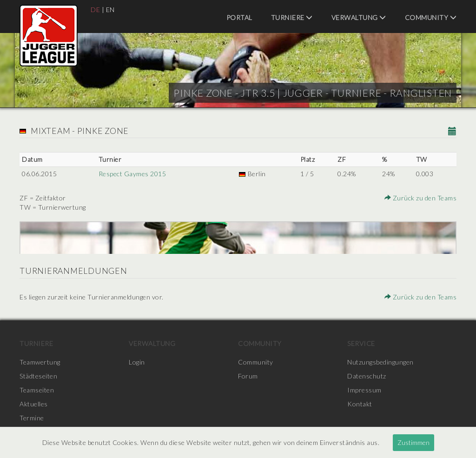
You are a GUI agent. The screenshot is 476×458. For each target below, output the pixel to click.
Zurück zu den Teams (421, 198)
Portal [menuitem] (239, 17)
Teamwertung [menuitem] (40, 362)
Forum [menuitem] (248, 376)
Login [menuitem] (137, 362)
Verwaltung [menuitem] (359, 17)
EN (110, 10)
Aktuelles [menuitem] (34, 404)
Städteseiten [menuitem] (38, 376)
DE (95, 10)
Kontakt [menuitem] (360, 404)
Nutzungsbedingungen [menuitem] (380, 362)
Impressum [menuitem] (364, 390)
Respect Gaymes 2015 (132, 174)
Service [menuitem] (361, 343)
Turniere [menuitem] (292, 17)
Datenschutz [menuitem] (367, 376)
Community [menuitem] (431, 17)
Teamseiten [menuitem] (37, 390)
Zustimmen (413, 442)
